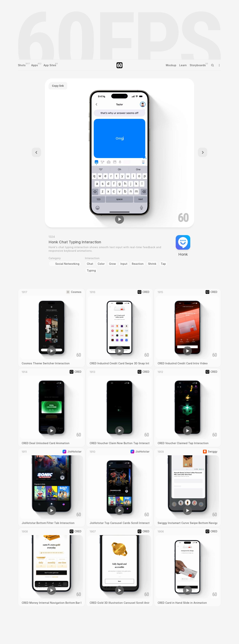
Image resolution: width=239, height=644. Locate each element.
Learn (183, 65)
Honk (183, 254)
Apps (35, 65)
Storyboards (198, 65)
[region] (119, 153)
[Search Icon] (212, 65)
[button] (119, 219)
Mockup (171, 65)
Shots (22, 65)
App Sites (50, 65)
